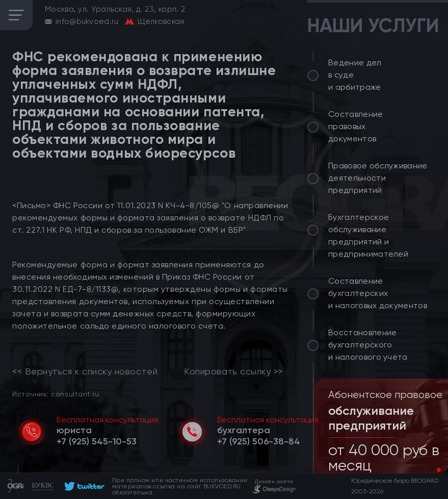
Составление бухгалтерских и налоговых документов (378, 293)
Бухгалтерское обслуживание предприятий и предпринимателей (368, 235)
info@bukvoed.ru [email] (87, 21)
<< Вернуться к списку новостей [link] (85, 371)
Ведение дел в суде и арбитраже (355, 75)
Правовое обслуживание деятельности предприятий (378, 178)
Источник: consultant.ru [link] (56, 394)
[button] (431, 470)
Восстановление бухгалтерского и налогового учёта (368, 345)
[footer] (83, 486)
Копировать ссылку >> (234, 371)
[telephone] (97, 441)
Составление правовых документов (356, 126)
